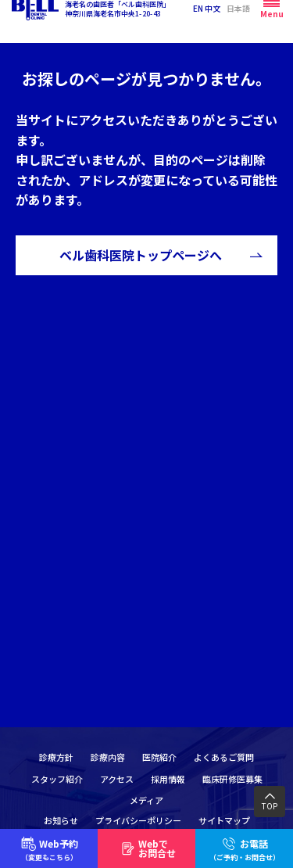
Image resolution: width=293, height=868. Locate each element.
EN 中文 (207, 22)
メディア (146, 800)
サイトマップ (224, 820)
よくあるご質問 (224, 757)
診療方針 (56, 757)
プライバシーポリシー (138, 820)
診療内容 (108, 757)
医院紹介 (159, 757)
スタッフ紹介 (57, 779)
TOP (270, 806)
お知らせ (61, 820)
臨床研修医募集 (232, 779)
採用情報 (168, 779)
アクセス (117, 779)
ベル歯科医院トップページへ (141, 255)
